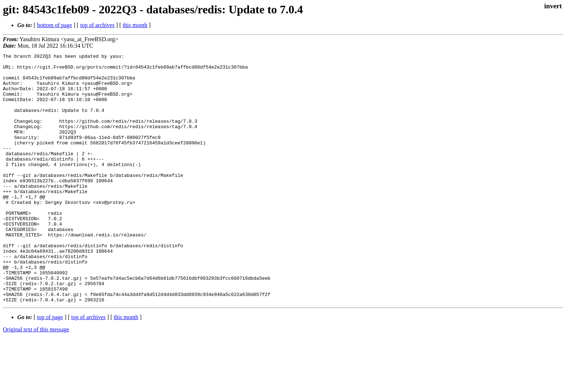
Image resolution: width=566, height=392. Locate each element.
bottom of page (55, 25)
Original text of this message (36, 379)
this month (135, 25)
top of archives (97, 25)
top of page (50, 367)
